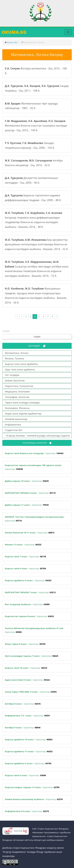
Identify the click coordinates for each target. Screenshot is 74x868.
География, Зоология (17, 397)
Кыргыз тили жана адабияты (21, 364)
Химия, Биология (15, 380)
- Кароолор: (34, 453)
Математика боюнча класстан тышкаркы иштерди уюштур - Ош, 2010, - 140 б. (36, 126)
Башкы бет (13, 42)
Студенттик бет (14, 430)
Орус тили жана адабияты (20, 369)
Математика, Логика (17, 353)
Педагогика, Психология (19, 386)
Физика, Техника (14, 358)
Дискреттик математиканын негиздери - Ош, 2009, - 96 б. (31, 180)
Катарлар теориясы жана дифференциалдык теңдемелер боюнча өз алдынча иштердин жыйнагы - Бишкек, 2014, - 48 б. (34, 220)
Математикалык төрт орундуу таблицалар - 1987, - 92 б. (31, 106)
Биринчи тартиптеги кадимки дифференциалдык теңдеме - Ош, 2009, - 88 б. (33, 198)
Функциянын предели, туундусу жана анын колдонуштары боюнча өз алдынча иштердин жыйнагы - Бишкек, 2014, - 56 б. (36, 296)
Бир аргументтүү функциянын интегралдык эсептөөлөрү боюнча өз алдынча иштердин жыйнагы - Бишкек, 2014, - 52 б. (37, 244)
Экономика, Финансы (17, 408)
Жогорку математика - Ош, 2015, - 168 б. (36, 71)
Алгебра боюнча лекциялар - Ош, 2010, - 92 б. (34, 163)
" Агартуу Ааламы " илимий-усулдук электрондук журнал (37, 435)
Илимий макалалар (16, 419)
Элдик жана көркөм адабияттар (23, 413)
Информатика (13, 424)
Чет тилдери (12, 375)
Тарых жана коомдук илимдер (22, 402)
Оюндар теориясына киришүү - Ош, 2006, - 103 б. (30, 145)
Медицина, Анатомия (17, 391)
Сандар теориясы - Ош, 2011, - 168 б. (37, 88)
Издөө (37, 337)
